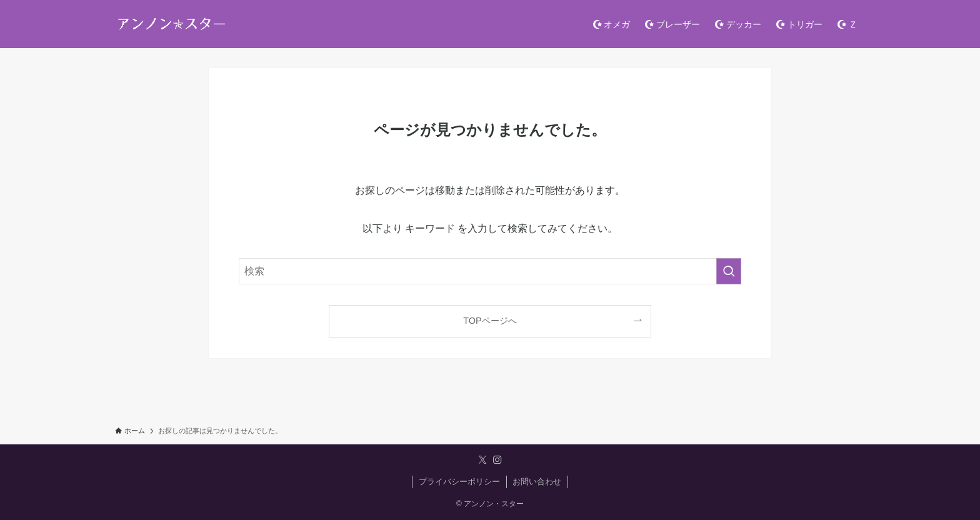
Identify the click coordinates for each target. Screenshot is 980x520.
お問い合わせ (537, 482)
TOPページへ (490, 321)
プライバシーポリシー (459, 482)
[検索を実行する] (729, 271)
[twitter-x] (482, 460)
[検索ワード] (490, 271)
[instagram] (497, 460)
